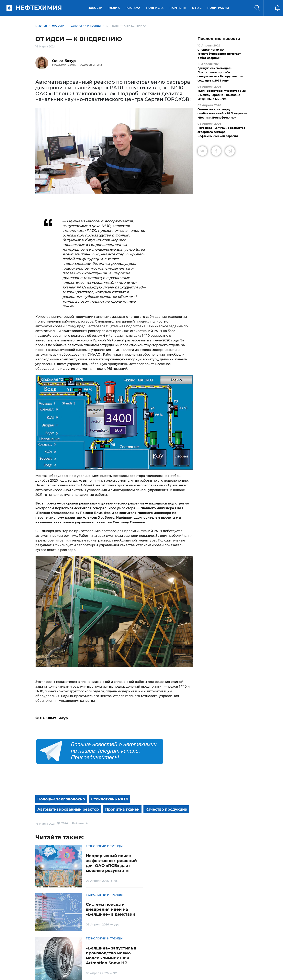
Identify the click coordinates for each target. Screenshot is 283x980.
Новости (96, 8)
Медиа (114, 8)
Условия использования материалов (60, 958)
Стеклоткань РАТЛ (114, 799)
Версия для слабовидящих (191, 958)
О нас (197, 8)
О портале (38, 958)
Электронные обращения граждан (123, 958)
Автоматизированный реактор (70, 809)
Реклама (133, 8)
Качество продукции (60, 819)
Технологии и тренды (85, 26)
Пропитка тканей (128, 809)
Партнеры (178, 8)
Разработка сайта (219, 974)
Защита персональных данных (94, 958)
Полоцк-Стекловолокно (63, 799)
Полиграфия (218, 8)
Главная (41, 26)
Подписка (155, 8)
